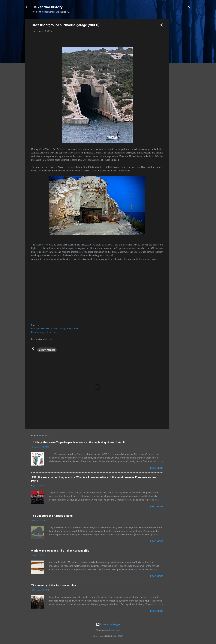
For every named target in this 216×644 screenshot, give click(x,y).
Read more (157, 468)
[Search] (189, 8)
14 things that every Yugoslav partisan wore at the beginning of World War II (78, 442)
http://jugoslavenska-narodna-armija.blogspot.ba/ (55, 329)
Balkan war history (47, 7)
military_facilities (47, 350)
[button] (161, 26)
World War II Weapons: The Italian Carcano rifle (60, 551)
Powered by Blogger (108, 624)
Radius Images (115, 630)
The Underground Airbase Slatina (52, 516)
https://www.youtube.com (44, 332)
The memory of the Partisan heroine (54, 585)
